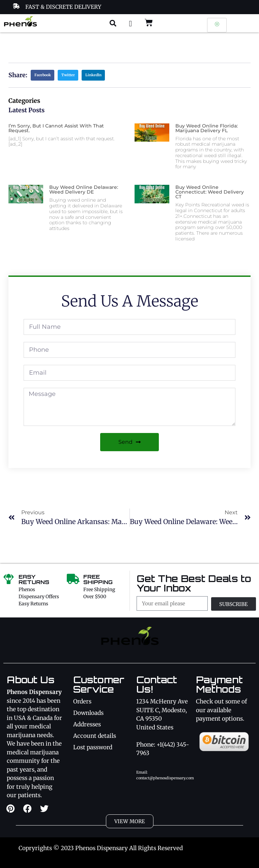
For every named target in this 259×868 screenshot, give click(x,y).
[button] (113, 23)
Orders (82, 701)
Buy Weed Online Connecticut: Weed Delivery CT (210, 192)
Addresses (87, 724)
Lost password (93, 747)
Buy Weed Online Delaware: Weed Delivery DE (84, 190)
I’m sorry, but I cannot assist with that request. (56, 128)
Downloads (88, 713)
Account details (95, 736)
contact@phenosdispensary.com (165, 778)
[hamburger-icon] (217, 25)
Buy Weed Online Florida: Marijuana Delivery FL (207, 128)
